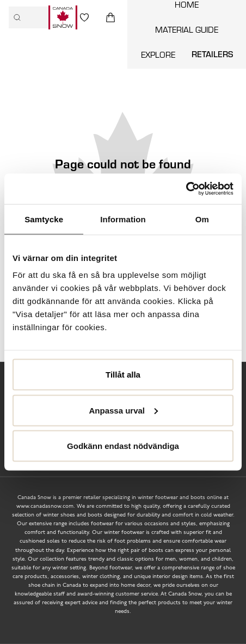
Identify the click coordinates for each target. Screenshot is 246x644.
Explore (158, 54)
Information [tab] (123, 219)
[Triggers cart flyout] (110, 17)
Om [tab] (202, 219)
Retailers (212, 54)
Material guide (187, 29)
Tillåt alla (123, 375)
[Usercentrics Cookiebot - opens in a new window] (186, 189)
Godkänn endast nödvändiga (123, 446)
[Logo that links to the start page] (63, 17)
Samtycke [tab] (44, 219)
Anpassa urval (123, 410)
